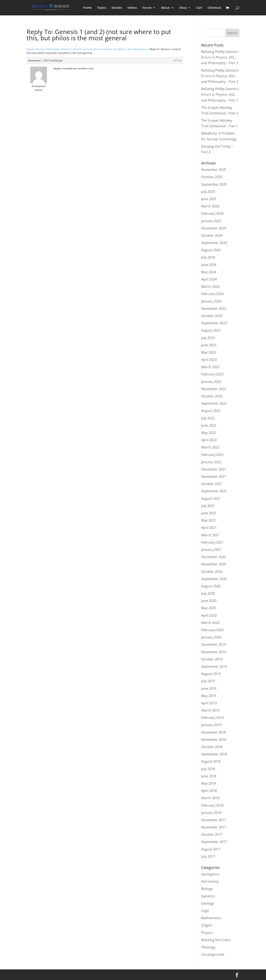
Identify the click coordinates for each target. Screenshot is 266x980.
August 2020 (211, 586)
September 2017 (214, 842)
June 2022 (209, 425)
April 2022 (209, 440)
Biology (207, 889)
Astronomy (210, 881)
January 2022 (211, 462)
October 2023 (212, 316)
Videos (132, 8)
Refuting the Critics (216, 940)
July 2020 (208, 593)
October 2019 (212, 659)
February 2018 (212, 805)
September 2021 (214, 491)
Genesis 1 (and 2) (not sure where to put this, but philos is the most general (104, 49)
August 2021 (211, 499)
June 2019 (209, 688)
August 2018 (211, 761)
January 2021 (211, 550)
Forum (147, 8)
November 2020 (214, 564)
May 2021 (209, 520)
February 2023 (212, 374)
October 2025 (212, 177)
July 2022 (208, 418)
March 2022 (210, 447)
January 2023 (211, 382)
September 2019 (214, 666)
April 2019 (209, 703)
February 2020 (212, 630)
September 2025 (214, 184)
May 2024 (209, 272)
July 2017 (208, 856)
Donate (117, 8)
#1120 (178, 61)
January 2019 (211, 725)
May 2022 (209, 433)
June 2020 (209, 601)
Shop (183, 8)
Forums (40, 49)
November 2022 (214, 389)
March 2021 (210, 535)
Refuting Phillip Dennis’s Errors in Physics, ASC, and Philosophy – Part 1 (220, 94)
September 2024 (214, 243)
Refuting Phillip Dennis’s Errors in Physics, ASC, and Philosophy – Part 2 (220, 76)
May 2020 (209, 608)
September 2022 (214, 403)
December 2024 (214, 228)
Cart (199, 8)
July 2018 (208, 769)
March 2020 (210, 623)
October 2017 (212, 834)
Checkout (214, 8)
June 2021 (209, 513)
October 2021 (212, 484)
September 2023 (214, 323)
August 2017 (211, 849)
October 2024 (212, 235)
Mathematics (211, 918)
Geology (208, 903)
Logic (205, 911)
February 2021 (212, 542)
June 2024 (209, 265)
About (165, 8)
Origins (207, 925)
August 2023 (211, 330)
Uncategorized (213, 954)
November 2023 (214, 309)
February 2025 (212, 213)
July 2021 (208, 506)
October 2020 (212, 572)
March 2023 (210, 367)
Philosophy (53, 49)
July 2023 (208, 338)
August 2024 (211, 250)
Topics (102, 8)
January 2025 (211, 221)
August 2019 (211, 674)
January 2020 (211, 637)
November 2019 (214, 652)
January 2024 (211, 301)
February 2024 (212, 294)
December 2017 (214, 820)
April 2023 (209, 360)
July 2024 (208, 257)
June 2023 (209, 345)
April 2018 (209, 791)
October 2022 (212, 396)
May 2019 (209, 696)
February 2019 (212, 718)
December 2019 (214, 644)
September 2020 (214, 579)
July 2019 (208, 681)
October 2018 (212, 747)
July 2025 (208, 192)
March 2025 (210, 206)
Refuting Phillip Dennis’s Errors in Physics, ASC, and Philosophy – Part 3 (220, 57)
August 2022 (211, 411)
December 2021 (214, 469)
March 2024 (210, 287)
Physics (207, 933)
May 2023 (209, 352)
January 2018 (211, 813)
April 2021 (209, 528)
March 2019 (210, 710)
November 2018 (214, 740)
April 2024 (209, 279)
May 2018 (209, 783)
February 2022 (212, 455)
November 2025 (214, 170)
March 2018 (210, 798)
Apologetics (210, 874)
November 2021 (214, 477)
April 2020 (209, 615)
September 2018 (214, 754)
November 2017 (214, 827)
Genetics (208, 896)
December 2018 (214, 732)
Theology (208, 947)
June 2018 (209, 776)
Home (87, 8)
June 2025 (209, 199)
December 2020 (214, 557)
